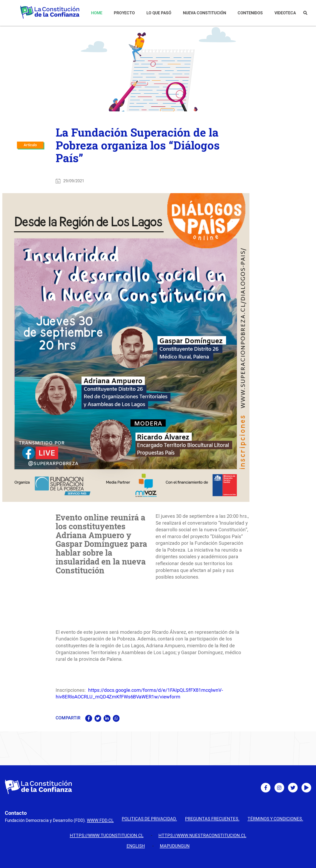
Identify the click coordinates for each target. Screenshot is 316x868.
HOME (97, 13)
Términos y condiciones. (275, 819)
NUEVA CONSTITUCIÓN (205, 13)
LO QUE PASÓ (159, 13)
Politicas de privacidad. (149, 819)
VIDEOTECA (285, 13)
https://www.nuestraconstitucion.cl (202, 835)
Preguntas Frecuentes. (212, 819)
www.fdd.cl (100, 820)
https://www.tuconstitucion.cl (107, 835)
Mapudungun (175, 846)
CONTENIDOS (250, 13)
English (136, 846)
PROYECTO (124, 13)
